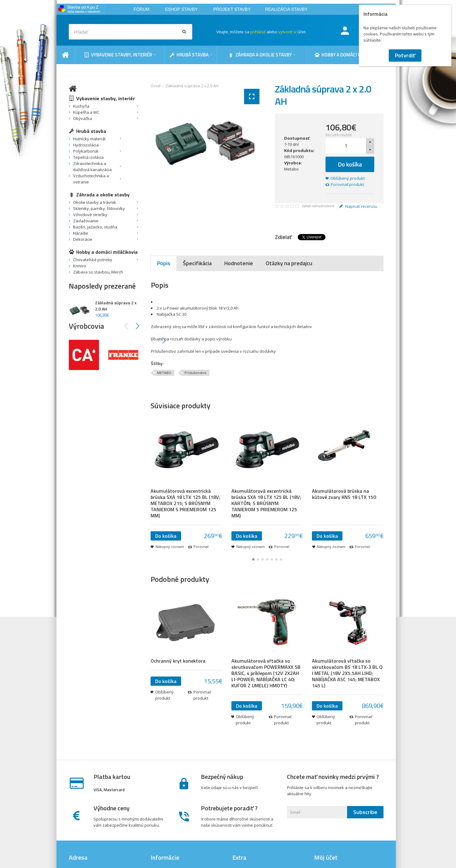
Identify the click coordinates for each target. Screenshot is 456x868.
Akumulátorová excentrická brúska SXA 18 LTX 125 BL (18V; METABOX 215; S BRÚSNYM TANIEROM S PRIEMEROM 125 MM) (185, 503)
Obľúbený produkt (348, 178)
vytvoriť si (287, 32)
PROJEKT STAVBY (232, 9)
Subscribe (365, 812)
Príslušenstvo (195, 373)
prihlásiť (258, 32)
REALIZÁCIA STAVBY (286, 9)
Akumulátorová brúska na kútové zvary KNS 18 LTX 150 (344, 494)
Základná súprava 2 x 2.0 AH (192, 86)
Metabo (291, 169)
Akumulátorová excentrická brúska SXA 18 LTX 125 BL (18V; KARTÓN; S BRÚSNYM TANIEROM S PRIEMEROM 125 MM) (266, 503)
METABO (164, 373)
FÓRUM (141, 9)
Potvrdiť (405, 55)
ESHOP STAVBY (181, 9)
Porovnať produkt (347, 184)
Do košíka (350, 164)
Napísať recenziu (358, 206)
